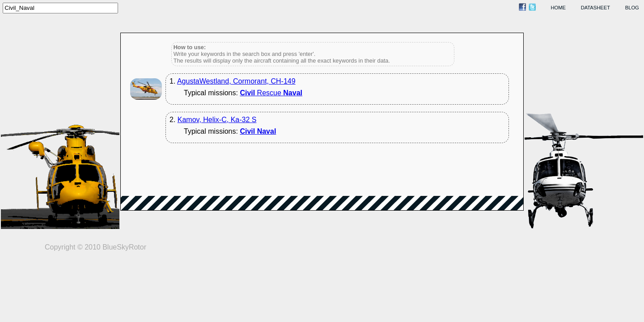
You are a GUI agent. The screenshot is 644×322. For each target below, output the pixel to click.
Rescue (271, 93)
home (559, 8)
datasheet (595, 8)
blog (632, 8)
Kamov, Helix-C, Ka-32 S (217, 120)
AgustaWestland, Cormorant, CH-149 (236, 81)
